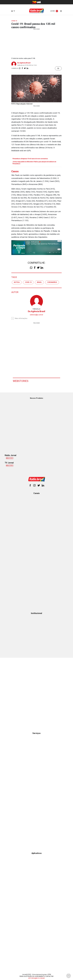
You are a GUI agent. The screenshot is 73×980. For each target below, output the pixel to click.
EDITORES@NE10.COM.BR (36, 978)
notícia (17, 282)
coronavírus (52, 282)
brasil (39, 282)
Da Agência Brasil (24, 63)
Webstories (21, 381)
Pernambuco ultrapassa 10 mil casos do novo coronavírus (30, 159)
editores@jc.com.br (36, 315)
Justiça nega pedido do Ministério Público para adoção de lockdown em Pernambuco (34, 163)
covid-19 (28, 282)
